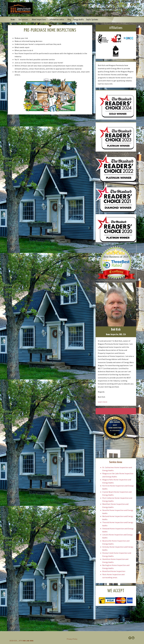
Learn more (103, 402)
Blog (69, 20)
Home (13, 20)
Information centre (57, 20)
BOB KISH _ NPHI (16, 641)
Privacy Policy (72, 639)
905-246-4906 (119, 4)
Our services (24, 20)
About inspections (40, 20)
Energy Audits (78, 20)
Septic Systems (92, 20)
